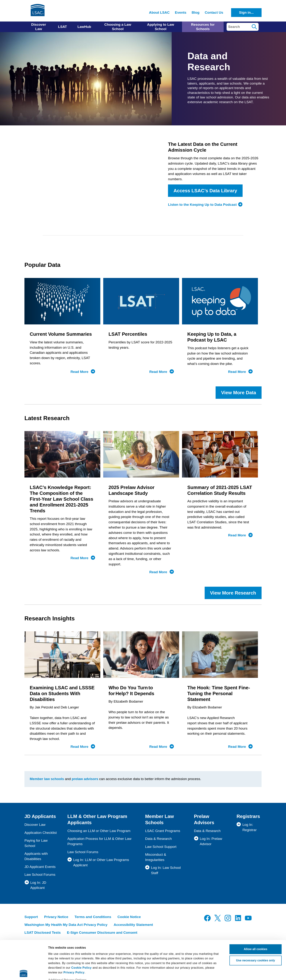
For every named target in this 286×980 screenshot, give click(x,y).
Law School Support (161, 847)
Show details (57, 973)
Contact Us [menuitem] (214, 12)
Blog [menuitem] (196, 12)
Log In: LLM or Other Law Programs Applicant (101, 862)
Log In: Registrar (250, 827)
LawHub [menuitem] (84, 27)
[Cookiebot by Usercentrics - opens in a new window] (24, 973)
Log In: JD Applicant (38, 885)
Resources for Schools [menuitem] (203, 27)
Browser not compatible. (94, 178)
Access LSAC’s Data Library (205, 191)
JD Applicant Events (40, 867)
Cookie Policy (81, 929)
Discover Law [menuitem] (39, 27)
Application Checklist (41, 833)
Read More (83, 372)
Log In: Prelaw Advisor (211, 841)
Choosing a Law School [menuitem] (118, 27)
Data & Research (159, 839)
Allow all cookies (256, 910)
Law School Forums (40, 875)
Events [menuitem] (181, 12)
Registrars (248, 816)
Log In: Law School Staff (166, 870)
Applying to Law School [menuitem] (161, 27)
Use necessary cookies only (255, 922)
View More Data (239, 393)
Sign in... (246, 12)
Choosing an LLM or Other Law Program (99, 831)
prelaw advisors (85, 779)
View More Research (233, 593)
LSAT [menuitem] (62, 27)
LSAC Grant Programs (163, 831)
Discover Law (35, 825)
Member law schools (47, 779)
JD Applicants (40, 816)
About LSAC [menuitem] (159, 12)
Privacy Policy (74, 934)
